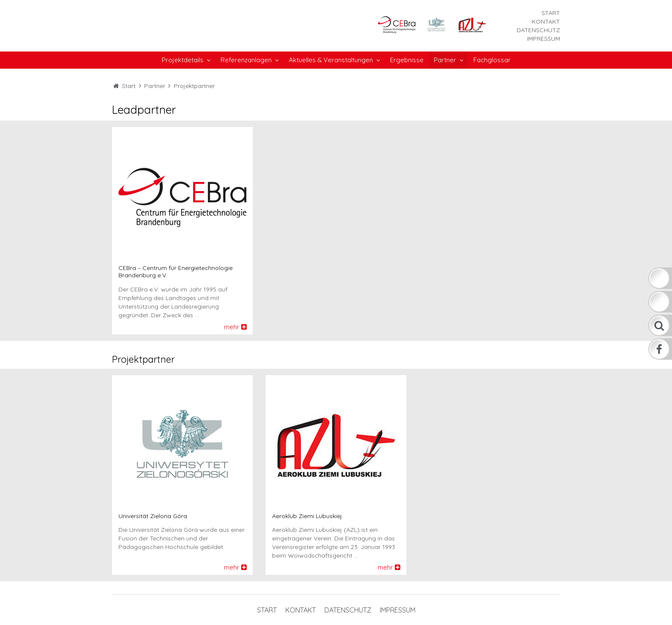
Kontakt (546, 21)
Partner (155, 86)
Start (551, 13)
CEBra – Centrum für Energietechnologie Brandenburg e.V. (176, 272)
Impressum (543, 39)
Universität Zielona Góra (153, 516)
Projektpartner (194, 86)
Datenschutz (538, 30)
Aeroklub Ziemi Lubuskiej (307, 516)
